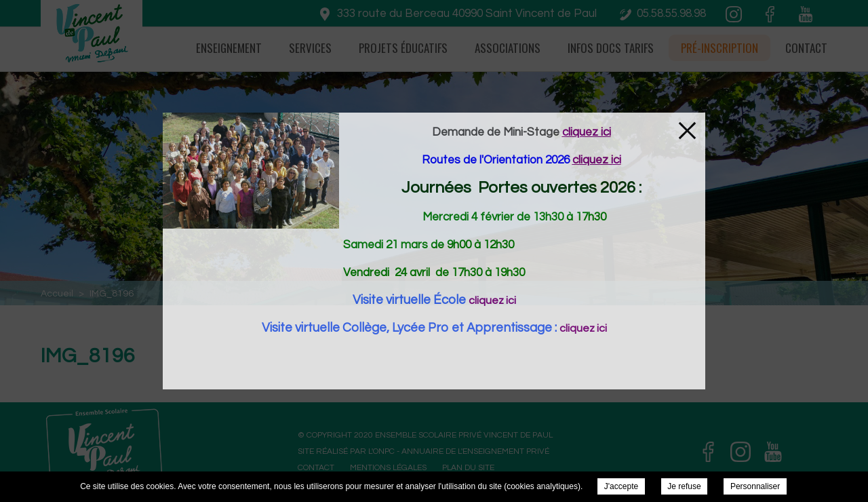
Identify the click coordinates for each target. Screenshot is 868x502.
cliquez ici (492, 301)
